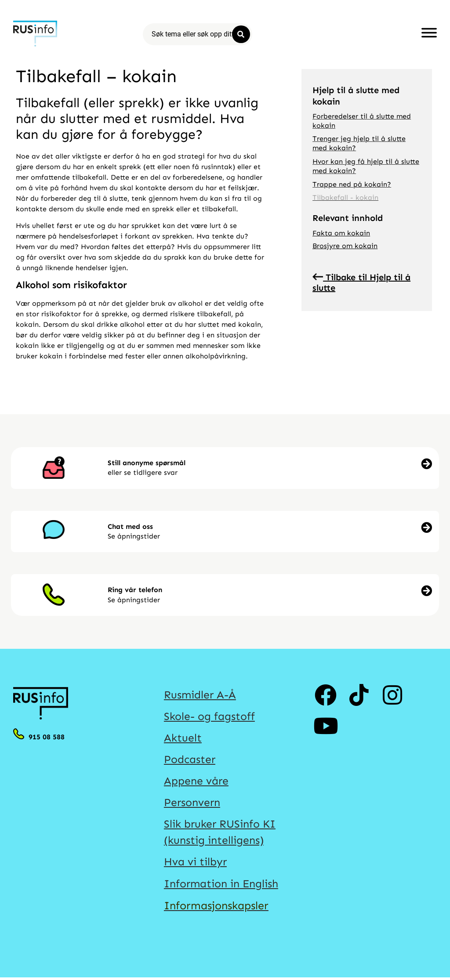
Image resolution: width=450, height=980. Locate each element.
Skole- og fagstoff (209, 717)
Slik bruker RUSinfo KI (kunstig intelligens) (221, 834)
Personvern (192, 804)
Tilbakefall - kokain (345, 197)
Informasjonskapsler (216, 908)
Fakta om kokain (341, 233)
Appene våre (196, 782)
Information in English (222, 886)
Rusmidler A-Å (201, 695)
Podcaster (190, 760)
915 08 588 (47, 737)
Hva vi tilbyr (196, 864)
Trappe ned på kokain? (352, 184)
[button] (268, 468)
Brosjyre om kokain (345, 246)
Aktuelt (183, 738)
